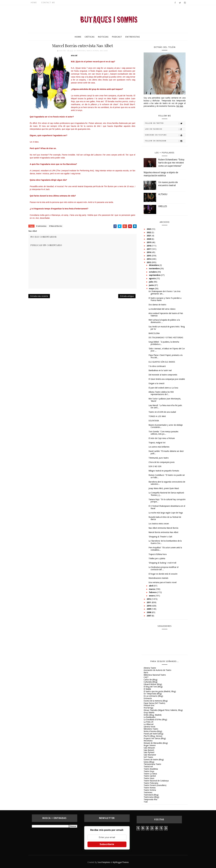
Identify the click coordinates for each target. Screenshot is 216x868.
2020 (149, 239)
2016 (149, 252)
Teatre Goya (149, 771)
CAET (146, 677)
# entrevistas (41, 226)
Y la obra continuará (157, 366)
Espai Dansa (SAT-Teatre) (154, 703)
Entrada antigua (127, 296)
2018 (149, 246)
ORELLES (163, 206)
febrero (153, 592)
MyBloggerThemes (121, 862)
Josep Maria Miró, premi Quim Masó (164, 488)
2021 (149, 236)
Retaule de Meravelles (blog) (156, 743)
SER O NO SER (155, 466)
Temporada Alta (150, 799)
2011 (149, 602)
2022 (149, 232)
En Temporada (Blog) (153, 694)
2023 (149, 229)
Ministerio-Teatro (151, 729)
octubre (153, 272)
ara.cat (74, 55)
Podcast (117, 37)
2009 (149, 609)
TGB (146, 802)
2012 (149, 599)
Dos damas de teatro (157, 305)
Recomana (148, 741)
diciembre (154, 265)
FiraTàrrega (148, 708)
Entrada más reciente (39, 296)
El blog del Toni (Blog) (153, 687)
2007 (149, 616)
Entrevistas (133, 37)
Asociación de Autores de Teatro (157, 670)
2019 (149, 242)
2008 (149, 612)
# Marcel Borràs (56, 226)
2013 (149, 262)
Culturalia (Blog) (151, 682)
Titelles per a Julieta (157, 558)
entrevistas (81, 51)
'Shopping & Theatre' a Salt (160, 537)
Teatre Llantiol (150, 776)
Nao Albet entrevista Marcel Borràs (163, 528)
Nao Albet (104, 51)
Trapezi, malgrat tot (157, 443)
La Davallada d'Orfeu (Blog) (155, 720)
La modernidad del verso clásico (162, 309)
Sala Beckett (149, 750)
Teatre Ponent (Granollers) (155, 785)
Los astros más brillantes (159, 447)
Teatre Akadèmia (151, 769)
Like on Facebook (165, 129)
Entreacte (148, 698)
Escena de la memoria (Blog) (156, 701)
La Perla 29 (148, 722)
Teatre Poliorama (151, 783)
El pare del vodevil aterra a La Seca (163, 388)
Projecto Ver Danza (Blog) (155, 738)
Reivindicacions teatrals (158, 578)
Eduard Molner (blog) (153, 684)
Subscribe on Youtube (165, 135)
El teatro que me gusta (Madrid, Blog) (160, 691)
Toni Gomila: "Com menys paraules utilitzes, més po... (163, 433)
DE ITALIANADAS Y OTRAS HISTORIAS (166, 338)
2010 (149, 606)
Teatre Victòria (150, 790)
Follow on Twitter (165, 123)
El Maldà (147, 689)
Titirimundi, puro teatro (159, 458)
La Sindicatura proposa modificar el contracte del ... (163, 568)
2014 (149, 259)
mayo (152, 289)
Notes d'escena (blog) (153, 731)
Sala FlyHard (149, 752)
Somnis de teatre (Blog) (154, 760)
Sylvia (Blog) (149, 762)
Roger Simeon (150, 745)
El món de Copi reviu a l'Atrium (162, 438)
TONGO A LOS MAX (157, 416)
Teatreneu (148, 792)
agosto (153, 278)
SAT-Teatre (148, 757)
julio (151, 282)
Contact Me (48, 3)
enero (152, 596)
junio (152, 285)
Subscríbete (107, 844)
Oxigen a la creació (156, 383)
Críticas (90, 37)
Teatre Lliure (149, 778)
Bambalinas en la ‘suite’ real (160, 370)
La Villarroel (149, 724)
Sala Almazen (149, 748)
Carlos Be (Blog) (151, 680)
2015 (149, 256)
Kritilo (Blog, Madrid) (153, 715)
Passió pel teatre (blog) (153, 734)
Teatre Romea (150, 788)
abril (151, 586)
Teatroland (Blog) (151, 795)
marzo (152, 589)
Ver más (180, 106)
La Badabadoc (150, 717)
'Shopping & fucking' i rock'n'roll (162, 563)
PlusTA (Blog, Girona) (153, 736)
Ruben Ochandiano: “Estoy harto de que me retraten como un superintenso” (171, 163)
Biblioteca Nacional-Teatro (155, 675)
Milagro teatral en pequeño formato (164, 471)
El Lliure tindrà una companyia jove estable (167, 379)
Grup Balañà (149, 713)
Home (34, 3)
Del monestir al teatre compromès (163, 375)
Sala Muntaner (150, 755)
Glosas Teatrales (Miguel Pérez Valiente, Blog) (163, 710)
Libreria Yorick (149, 727)
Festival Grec (149, 705)
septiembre (155, 275)
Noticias (103, 37)
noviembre (155, 269)
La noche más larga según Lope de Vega (166, 513)
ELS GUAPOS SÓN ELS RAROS (162, 362)
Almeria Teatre (150, 668)
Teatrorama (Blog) (151, 797)
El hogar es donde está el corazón (163, 574)
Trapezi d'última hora (158, 554)
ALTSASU (163, 194)
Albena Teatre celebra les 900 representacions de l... (161, 393)
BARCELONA (154, 333)
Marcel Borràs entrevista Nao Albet (163, 532)
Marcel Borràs (93, 51)
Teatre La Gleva (150, 774)
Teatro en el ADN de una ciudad (162, 412)
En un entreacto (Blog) (153, 696)
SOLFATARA (154, 421)
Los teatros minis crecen (159, 524)
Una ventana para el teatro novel (162, 582)
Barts (146, 673)
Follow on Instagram (165, 141)
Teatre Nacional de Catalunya (156, 781)
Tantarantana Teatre (152, 764)
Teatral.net (148, 767)
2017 (149, 249)
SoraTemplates (104, 862)
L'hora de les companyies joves (162, 462)
